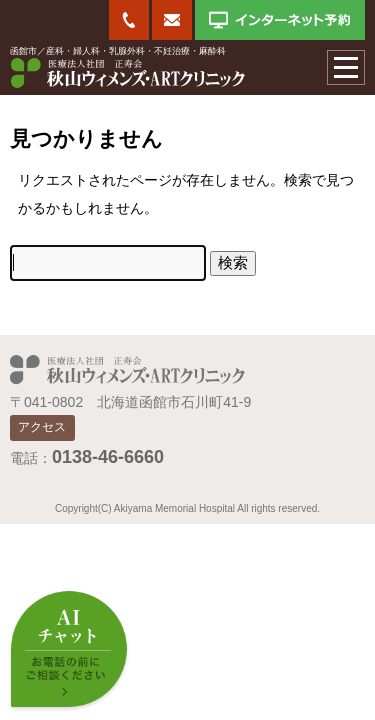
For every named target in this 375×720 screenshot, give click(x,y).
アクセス (42, 427)
